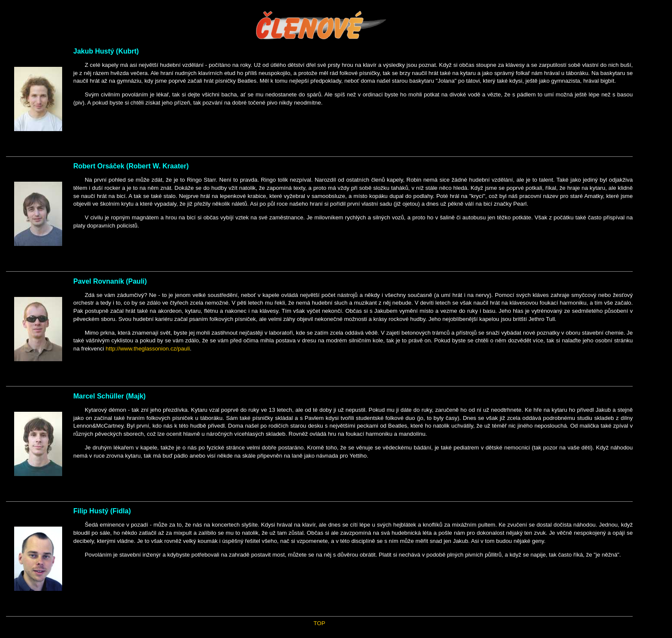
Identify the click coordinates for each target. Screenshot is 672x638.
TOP (319, 623)
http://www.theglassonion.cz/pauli (148, 349)
